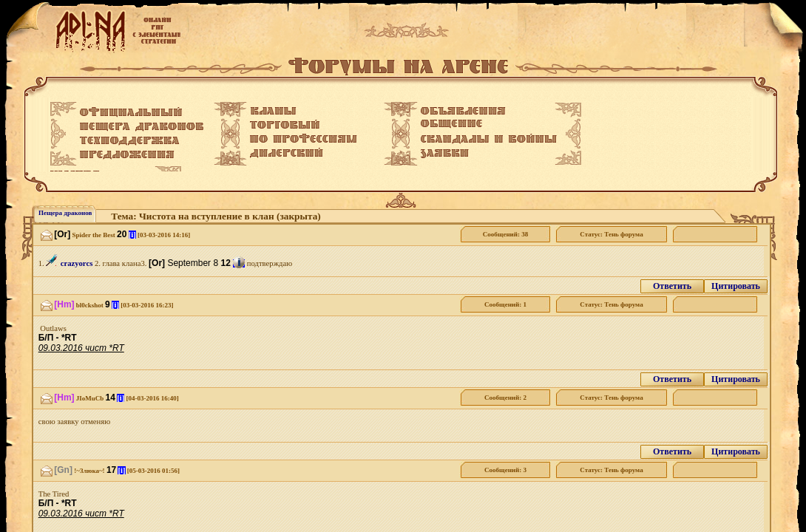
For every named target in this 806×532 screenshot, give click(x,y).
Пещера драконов (65, 213)
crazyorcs (77, 263)
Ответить (672, 286)
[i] (132, 235)
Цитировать (736, 286)
